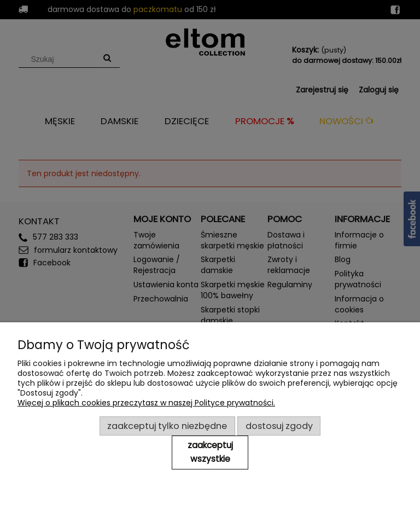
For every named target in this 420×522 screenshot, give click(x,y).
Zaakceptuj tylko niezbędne (167, 426)
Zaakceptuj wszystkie (210, 452)
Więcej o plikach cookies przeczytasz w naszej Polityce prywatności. (146, 403)
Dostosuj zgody (279, 426)
